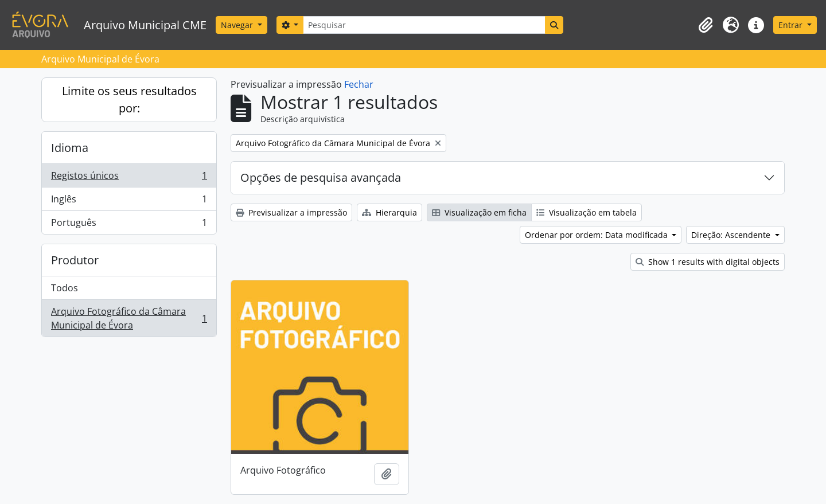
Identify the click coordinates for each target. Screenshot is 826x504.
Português (129, 225)
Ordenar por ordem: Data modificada (597, 235)
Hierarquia (389, 212)
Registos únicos (129, 178)
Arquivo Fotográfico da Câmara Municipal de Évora (129, 318)
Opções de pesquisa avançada (321, 177)
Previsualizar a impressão (291, 212)
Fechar (359, 84)
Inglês (129, 202)
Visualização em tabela (587, 212)
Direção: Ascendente (732, 235)
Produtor (75, 260)
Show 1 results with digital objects (708, 262)
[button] (706, 25)
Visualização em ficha (479, 212)
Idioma (70, 148)
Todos (65, 288)
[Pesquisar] (424, 25)
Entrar (792, 25)
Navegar (238, 25)
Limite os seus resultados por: (129, 99)
